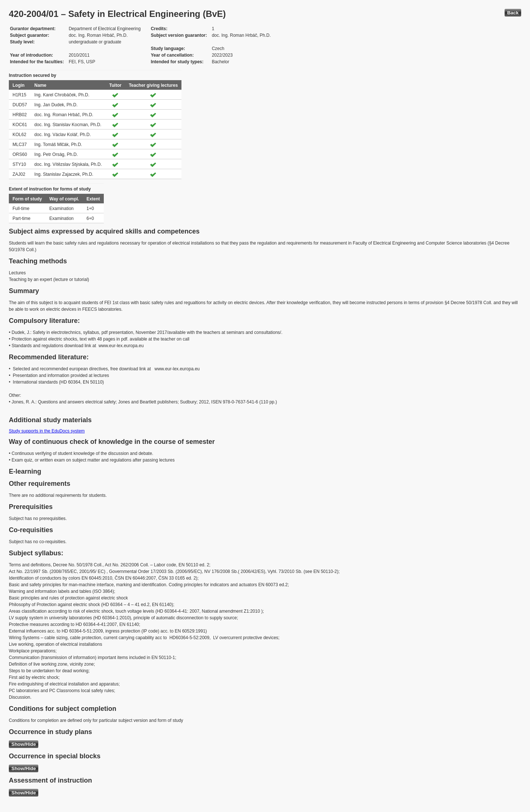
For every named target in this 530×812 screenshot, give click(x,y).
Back (513, 13)
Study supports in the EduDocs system (47, 431)
